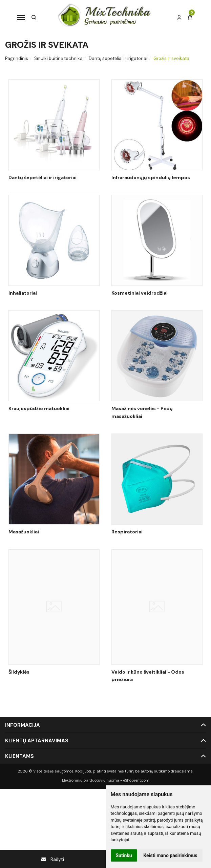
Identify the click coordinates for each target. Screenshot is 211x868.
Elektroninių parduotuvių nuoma (91, 780)
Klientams (19, 756)
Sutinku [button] (124, 855)
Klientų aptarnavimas (37, 741)
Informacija (23, 725)
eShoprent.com (136, 780)
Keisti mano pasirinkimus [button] (170, 855)
